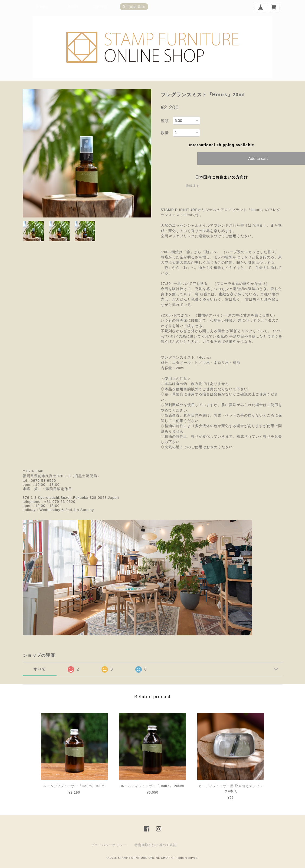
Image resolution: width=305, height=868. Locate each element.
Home (41, 7)
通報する (193, 186)
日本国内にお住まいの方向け (222, 177)
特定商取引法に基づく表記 (156, 845)
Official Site (134, 7)
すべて (40, 669)
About (73, 7)
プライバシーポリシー (109, 845)
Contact (100, 7)
